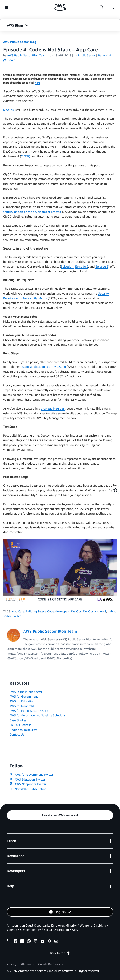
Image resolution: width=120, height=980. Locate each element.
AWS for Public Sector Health (29, 711)
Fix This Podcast (20, 725)
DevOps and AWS (95, 611)
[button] (60, 25)
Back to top (60, 953)
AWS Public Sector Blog (20, 42)
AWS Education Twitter (27, 779)
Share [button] (9, 60)
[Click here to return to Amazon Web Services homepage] (60, 7)
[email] (56, 942)
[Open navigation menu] (7, 8)
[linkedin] (22, 942)
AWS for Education (22, 701)
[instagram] (29, 942)
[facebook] (15, 942)
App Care (18, 611)
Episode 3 (102, 266)
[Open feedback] (115, 490)
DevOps (8, 110)
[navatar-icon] (112, 8)
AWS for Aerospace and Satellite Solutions (37, 715)
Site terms (27, 964)
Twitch (17, 616)
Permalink (105, 55)
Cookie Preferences (51, 964)
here (37, 83)
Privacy (11, 964)
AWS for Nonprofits (23, 706)
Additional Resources (23, 730)
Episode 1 (67, 266)
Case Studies (18, 720)
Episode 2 (82, 266)
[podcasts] (49, 942)
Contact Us (17, 734)
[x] (8, 942)
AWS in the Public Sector (26, 692)
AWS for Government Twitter (31, 774)
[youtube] (42, 942)
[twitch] (36, 942)
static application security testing (44, 367)
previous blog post (53, 408)
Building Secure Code (40, 611)
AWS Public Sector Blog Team (27, 55)
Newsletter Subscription (28, 789)
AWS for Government (24, 696)
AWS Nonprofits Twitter (28, 784)
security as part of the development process (32, 212)
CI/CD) (25, 156)
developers (63, 611)
